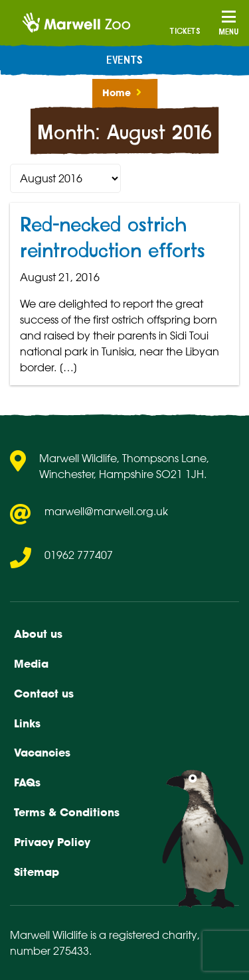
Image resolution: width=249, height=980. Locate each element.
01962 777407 (79, 555)
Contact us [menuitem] (44, 694)
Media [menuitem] (31, 664)
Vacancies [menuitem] (42, 753)
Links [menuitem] (27, 723)
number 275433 (49, 951)
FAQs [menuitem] (27, 782)
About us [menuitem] (38, 634)
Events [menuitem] (124, 60)
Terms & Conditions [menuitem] (67, 812)
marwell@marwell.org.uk (106, 511)
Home (117, 93)
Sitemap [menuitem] (37, 872)
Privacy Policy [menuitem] (52, 842)
